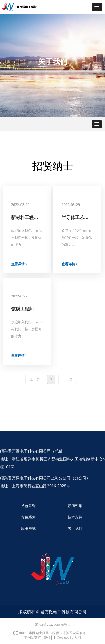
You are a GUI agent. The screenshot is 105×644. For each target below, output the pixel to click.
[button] (97, 7)
